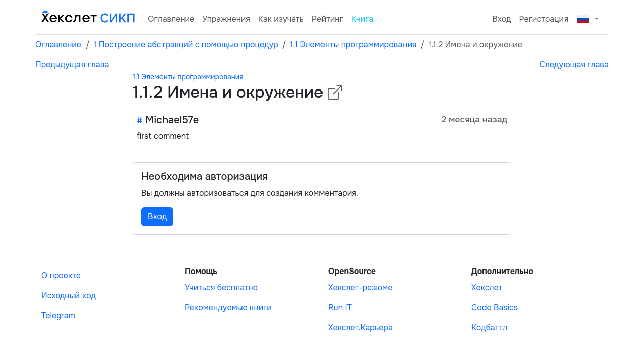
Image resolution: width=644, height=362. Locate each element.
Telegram (58, 315)
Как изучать (281, 19)
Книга (363, 19)
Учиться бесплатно (221, 287)
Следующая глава (574, 65)
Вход (501, 19)
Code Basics (495, 307)
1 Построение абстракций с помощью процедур (186, 44)
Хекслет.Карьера (360, 328)
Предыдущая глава (72, 65)
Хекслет (487, 287)
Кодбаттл (489, 328)
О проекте (61, 275)
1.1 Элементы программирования (353, 44)
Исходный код (68, 295)
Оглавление (171, 19)
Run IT (340, 307)
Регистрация (544, 19)
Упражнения (226, 19)
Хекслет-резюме (360, 287)
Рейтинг (328, 19)
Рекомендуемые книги (228, 307)
